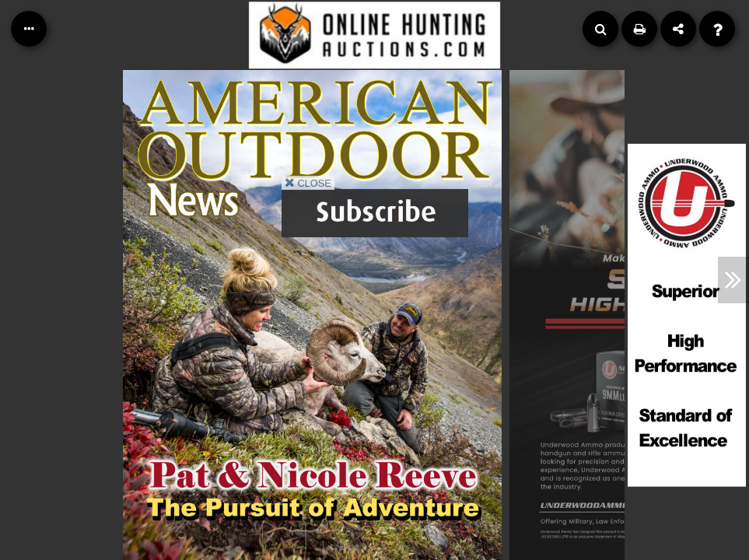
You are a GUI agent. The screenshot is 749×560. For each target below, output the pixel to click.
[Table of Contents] (29, 29)
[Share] (678, 29)
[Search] (600, 29)
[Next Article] (733, 280)
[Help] (717, 29)
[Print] (639, 29)
